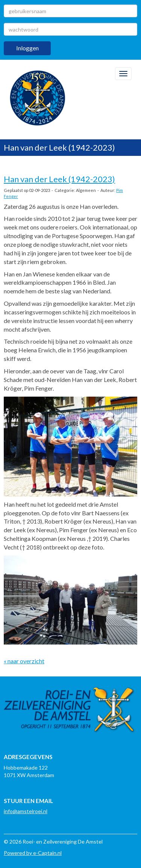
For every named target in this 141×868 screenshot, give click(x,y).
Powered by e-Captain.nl (33, 853)
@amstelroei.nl (26, 811)
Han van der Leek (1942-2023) (59, 179)
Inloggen (27, 48)
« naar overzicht (24, 661)
